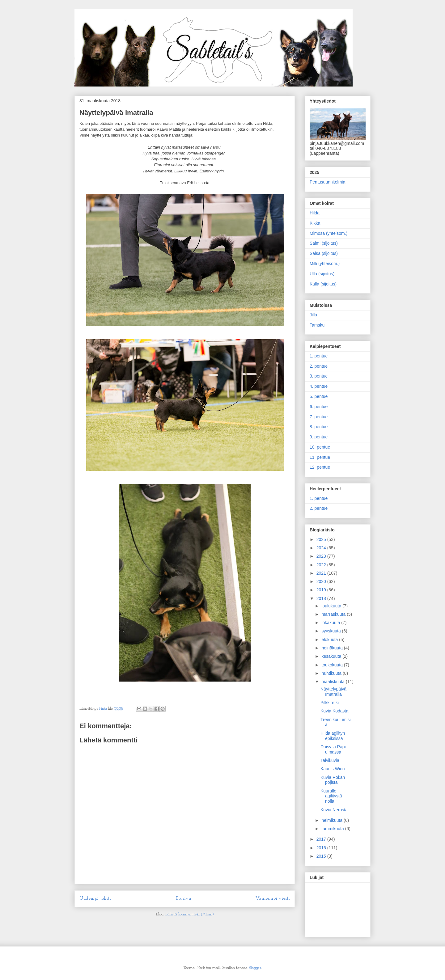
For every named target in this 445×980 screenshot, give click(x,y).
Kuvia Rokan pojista (333, 780)
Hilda (315, 213)
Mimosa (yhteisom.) (328, 233)
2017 (322, 839)
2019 (322, 590)
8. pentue (319, 427)
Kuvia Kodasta (334, 711)
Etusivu (183, 898)
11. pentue (320, 457)
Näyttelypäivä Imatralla (333, 692)
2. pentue (319, 366)
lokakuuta (331, 623)
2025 (322, 539)
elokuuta (330, 640)
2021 (322, 573)
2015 (322, 856)
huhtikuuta (332, 673)
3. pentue (319, 376)
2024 (322, 548)
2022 (322, 565)
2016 (322, 848)
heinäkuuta (333, 648)
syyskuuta (332, 631)
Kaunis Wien (333, 769)
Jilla (313, 315)
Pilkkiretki (330, 703)
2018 (322, 598)
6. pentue (319, 407)
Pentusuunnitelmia (327, 182)
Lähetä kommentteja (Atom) (190, 914)
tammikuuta (333, 829)
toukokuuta (333, 665)
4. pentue (319, 386)
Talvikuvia (330, 760)
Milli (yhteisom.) (325, 264)
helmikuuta (333, 820)
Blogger (255, 968)
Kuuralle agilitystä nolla (331, 796)
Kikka (315, 223)
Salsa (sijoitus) (324, 253)
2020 (322, 581)
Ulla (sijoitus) (322, 274)
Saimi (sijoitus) (324, 243)
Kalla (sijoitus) (323, 284)
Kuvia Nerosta (334, 810)
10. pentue (320, 447)
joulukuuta (332, 606)
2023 (322, 556)
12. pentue (320, 467)
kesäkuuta (332, 656)
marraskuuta (334, 614)
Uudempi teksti (95, 898)
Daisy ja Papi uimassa (333, 749)
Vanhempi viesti (273, 898)
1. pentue (319, 356)
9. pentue (319, 437)
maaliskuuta (334, 682)
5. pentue (319, 396)
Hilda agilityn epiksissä (333, 736)
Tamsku (317, 325)
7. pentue (319, 417)
